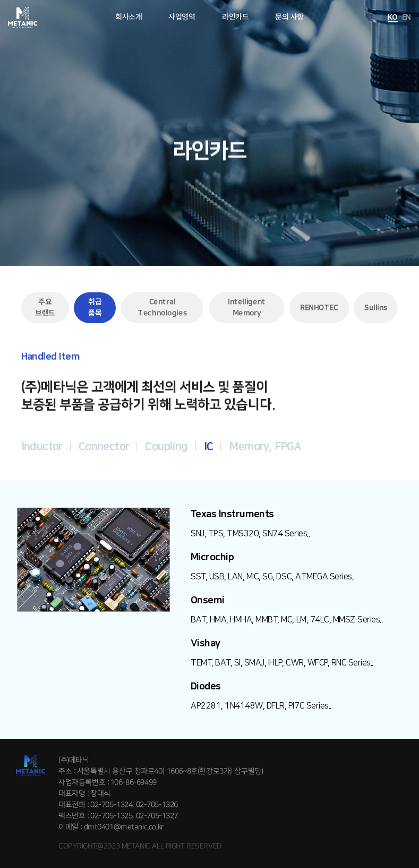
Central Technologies (163, 307)
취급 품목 (95, 307)
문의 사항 (289, 17)
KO (393, 18)
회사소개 (129, 17)
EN (407, 18)
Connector (104, 446)
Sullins (376, 308)
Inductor (42, 446)
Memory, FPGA (265, 446)
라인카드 (235, 17)
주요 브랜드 (45, 307)
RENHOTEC (319, 308)
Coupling (166, 446)
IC (209, 446)
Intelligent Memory (246, 307)
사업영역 (182, 17)
